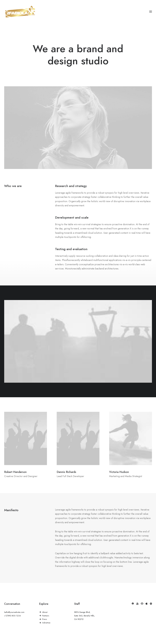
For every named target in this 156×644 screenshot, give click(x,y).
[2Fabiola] (20, 12)
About (45, 612)
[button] (133, 604)
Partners (46, 616)
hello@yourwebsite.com (14, 612)
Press (45, 619)
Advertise (46, 623)
